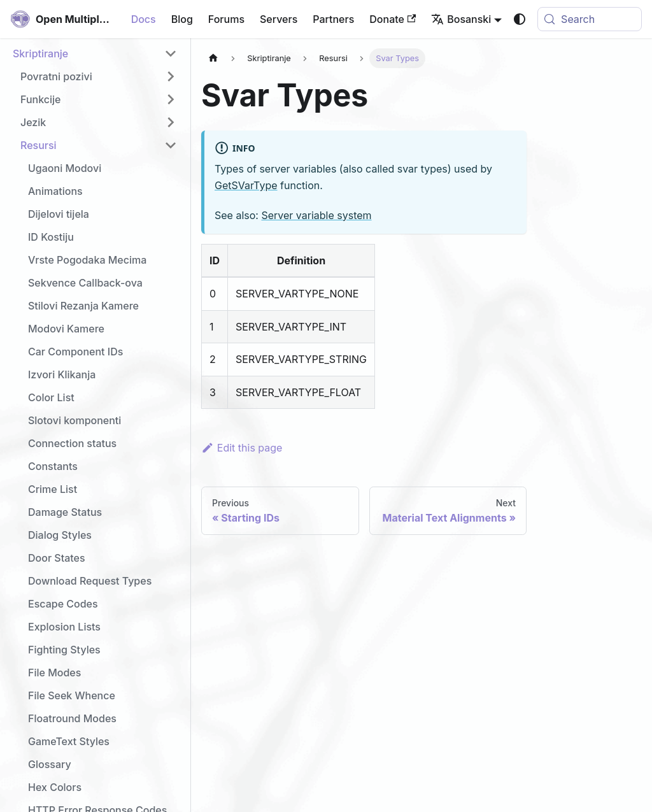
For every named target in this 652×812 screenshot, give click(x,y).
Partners (333, 19)
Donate (393, 19)
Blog (182, 19)
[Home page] (213, 58)
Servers (279, 19)
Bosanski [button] (461, 19)
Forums (226, 19)
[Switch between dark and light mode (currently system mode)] (520, 19)
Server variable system (316, 215)
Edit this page (242, 448)
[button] (95, 53)
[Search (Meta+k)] (590, 19)
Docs (144, 19)
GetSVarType (246, 185)
